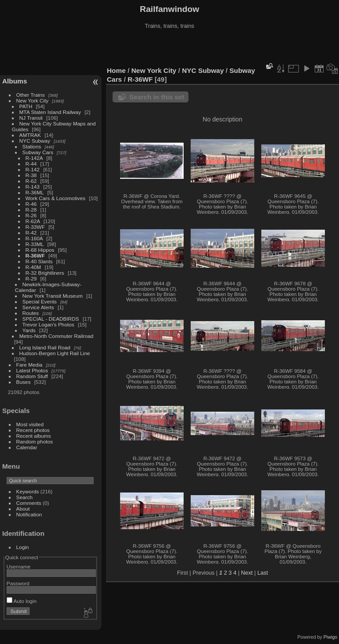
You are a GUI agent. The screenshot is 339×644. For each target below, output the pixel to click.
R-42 (31, 233)
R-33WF (35, 227)
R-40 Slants (39, 261)
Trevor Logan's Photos (49, 324)
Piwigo (330, 637)
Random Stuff (32, 376)
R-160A (34, 238)
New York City (32, 100)
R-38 (31, 175)
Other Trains (31, 95)
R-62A (33, 221)
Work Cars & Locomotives (56, 198)
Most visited (30, 424)
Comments (29, 503)
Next (247, 573)
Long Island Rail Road (45, 347)
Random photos (35, 441)
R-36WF (35, 256)
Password (18, 583)
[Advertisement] (169, 48)
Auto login (22, 601)
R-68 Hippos (40, 250)
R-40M (33, 267)
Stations (32, 146)
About (23, 509)
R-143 (33, 187)
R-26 (31, 215)
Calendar (27, 447)
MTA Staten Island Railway (50, 112)
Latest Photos (32, 370)
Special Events (40, 301)
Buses (24, 382)
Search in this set (157, 97)
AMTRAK (30, 135)
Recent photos (33, 430)
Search (24, 497)
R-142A (34, 158)
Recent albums (34, 436)
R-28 (31, 210)
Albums (15, 81)
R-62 (31, 181)
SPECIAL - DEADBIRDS (51, 319)
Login (23, 547)
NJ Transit (31, 118)
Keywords (28, 491)
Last (263, 573)
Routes (31, 313)
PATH (26, 106)
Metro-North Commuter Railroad (56, 336)
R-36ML (35, 192)
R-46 (31, 204)
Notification (29, 514)
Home (116, 70)
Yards (29, 330)
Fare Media (30, 365)
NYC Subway (35, 141)
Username (19, 566)
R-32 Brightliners (45, 273)
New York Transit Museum (53, 296)
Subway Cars (38, 152)
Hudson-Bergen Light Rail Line (55, 353)
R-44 (31, 164)
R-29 (31, 278)
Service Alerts (38, 307)
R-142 (33, 169)
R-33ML (35, 244)
